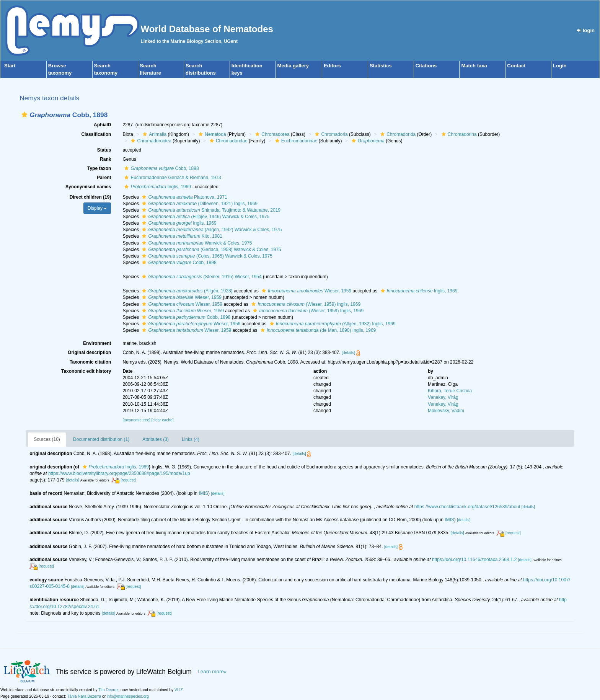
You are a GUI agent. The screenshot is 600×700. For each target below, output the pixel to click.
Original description (89, 352)
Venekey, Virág (443, 397)
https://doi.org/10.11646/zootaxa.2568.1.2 (474, 560)
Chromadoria (330, 134)
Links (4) (191, 439)
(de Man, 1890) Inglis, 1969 (317, 330)
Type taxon (99, 168)
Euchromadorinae (295, 141)
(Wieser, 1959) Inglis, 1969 (305, 304)
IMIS (203, 493)
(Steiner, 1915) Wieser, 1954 (201, 277)
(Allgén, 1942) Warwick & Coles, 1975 (211, 230)
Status (104, 150)
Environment (97, 343)
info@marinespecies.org (128, 696)
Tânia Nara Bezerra (84, 696)
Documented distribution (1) (101, 439)
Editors (332, 66)
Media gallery (293, 66)
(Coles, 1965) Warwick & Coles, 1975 (206, 256)
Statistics (381, 66)
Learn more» (212, 671)
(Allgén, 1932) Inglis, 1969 (332, 324)
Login (560, 66)
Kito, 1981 (181, 236)
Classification (96, 134)
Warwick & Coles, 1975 (196, 243)
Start (10, 66)
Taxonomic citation (90, 362)
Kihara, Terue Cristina (450, 391)
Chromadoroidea (150, 141)
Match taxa (474, 66)
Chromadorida (397, 134)
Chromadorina (458, 134)
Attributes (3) (156, 439)
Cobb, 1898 (161, 168)
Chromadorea (271, 134)
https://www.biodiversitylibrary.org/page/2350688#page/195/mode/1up (119, 473)
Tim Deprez (108, 690)
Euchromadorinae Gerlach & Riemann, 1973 (172, 178)
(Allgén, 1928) (186, 291)
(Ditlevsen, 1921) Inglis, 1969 (199, 204)
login (586, 30)
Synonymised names (88, 187)
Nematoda (211, 134)
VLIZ (179, 690)
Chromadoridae (228, 141)
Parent (104, 178)
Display (97, 208)
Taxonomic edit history (86, 371)
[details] (348, 353)
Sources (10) (47, 439)
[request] (128, 480)
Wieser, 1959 (306, 291)
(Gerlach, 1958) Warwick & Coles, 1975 (210, 250)
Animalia (154, 134)
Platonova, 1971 (183, 197)
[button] (24, 115)
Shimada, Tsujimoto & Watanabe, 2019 (210, 210)
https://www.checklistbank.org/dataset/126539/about (467, 507)
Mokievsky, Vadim (446, 411)
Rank (105, 159)
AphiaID (102, 125)
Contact (516, 66)
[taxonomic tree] (136, 420)
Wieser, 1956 (190, 324)
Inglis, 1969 (157, 187)
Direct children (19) (90, 197)
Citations (426, 66)
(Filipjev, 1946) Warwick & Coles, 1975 (205, 217)
